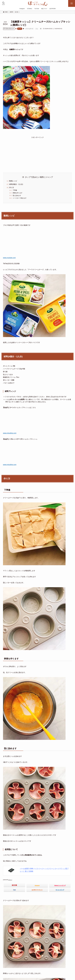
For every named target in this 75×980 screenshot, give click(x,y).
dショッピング (60, 890)
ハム (37, 29)
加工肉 (20, 29)
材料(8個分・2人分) (16, 184)
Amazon (37, 886)
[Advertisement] (38, 153)
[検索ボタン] (3, 3)
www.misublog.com (10, 433)
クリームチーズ (29, 29)
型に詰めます (17, 196)
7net (14, 890)
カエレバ (10, 880)
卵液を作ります (18, 193)
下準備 (15, 190)
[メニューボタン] (72, 3)
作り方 (12, 188)
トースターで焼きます (20, 198)
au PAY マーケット (37, 890)
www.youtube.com (9, 258)
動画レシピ (13, 181)
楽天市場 (14, 885)
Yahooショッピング (60, 886)
